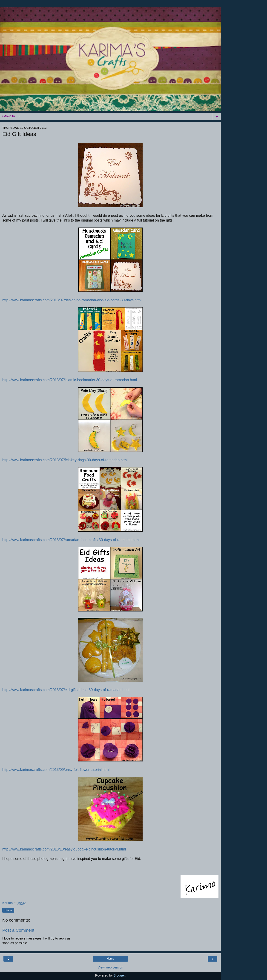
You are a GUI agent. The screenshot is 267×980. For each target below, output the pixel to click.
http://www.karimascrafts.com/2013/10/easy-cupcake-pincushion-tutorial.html (64, 849)
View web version (110, 967)
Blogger (119, 975)
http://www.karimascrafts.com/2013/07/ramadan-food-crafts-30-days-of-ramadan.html (71, 540)
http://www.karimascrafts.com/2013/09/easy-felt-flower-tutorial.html (56, 770)
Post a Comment (18, 930)
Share (8, 910)
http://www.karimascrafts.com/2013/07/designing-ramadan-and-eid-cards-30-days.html (72, 300)
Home (110, 959)
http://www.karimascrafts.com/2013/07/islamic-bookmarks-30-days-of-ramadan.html (70, 380)
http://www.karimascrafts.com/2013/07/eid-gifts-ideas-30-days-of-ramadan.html (66, 690)
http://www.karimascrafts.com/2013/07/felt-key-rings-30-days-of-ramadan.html (65, 460)
